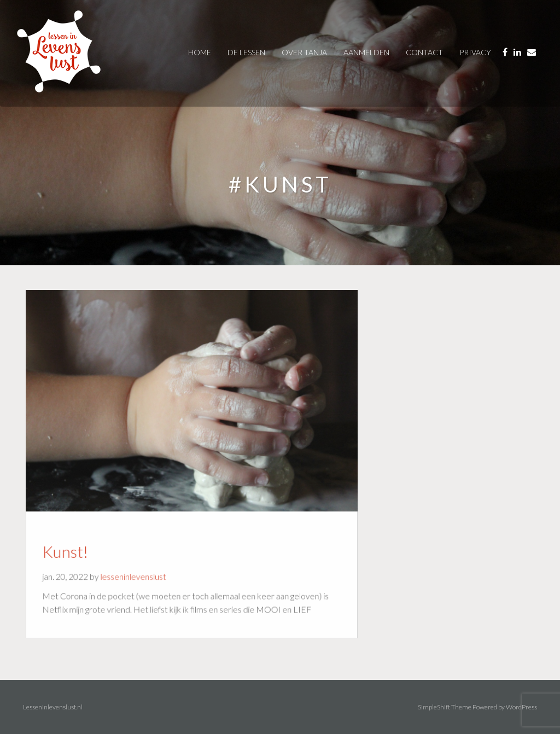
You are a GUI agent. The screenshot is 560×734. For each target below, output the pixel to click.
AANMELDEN (366, 52)
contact (424, 52)
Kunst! (70, 549)
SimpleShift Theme (445, 707)
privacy (475, 52)
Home (200, 52)
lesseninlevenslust (135, 573)
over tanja (304, 52)
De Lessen (246, 52)
